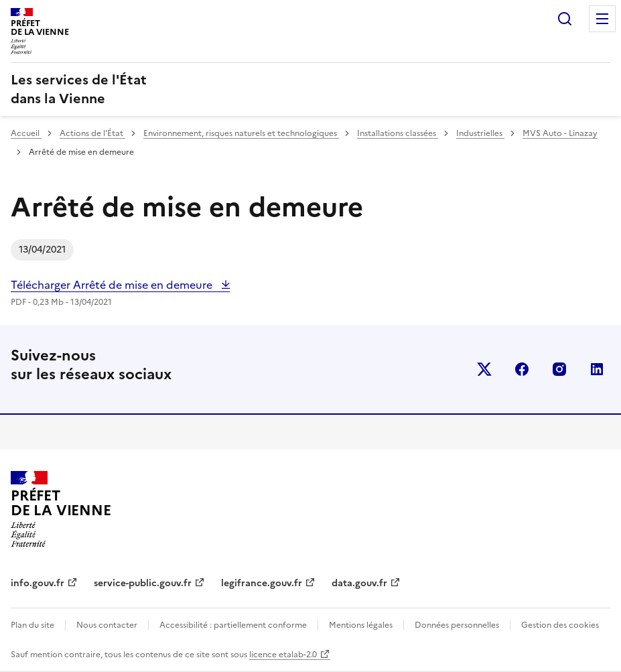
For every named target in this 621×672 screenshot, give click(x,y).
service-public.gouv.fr (143, 583)
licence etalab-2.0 (283, 655)
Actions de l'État (92, 133)
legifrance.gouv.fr (262, 583)
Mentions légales (361, 625)
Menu (602, 19)
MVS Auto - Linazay (560, 133)
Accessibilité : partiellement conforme (233, 625)
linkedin (597, 369)
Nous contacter (107, 625)
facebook (522, 369)
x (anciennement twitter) (484, 369)
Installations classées (398, 133)
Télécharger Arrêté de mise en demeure (113, 285)
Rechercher (565, 19)
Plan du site (32, 625)
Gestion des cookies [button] (560, 625)
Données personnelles (457, 625)
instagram (559, 369)
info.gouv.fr (38, 583)
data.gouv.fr (359, 583)
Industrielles (480, 133)
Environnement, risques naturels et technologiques (241, 133)
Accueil (26, 133)
